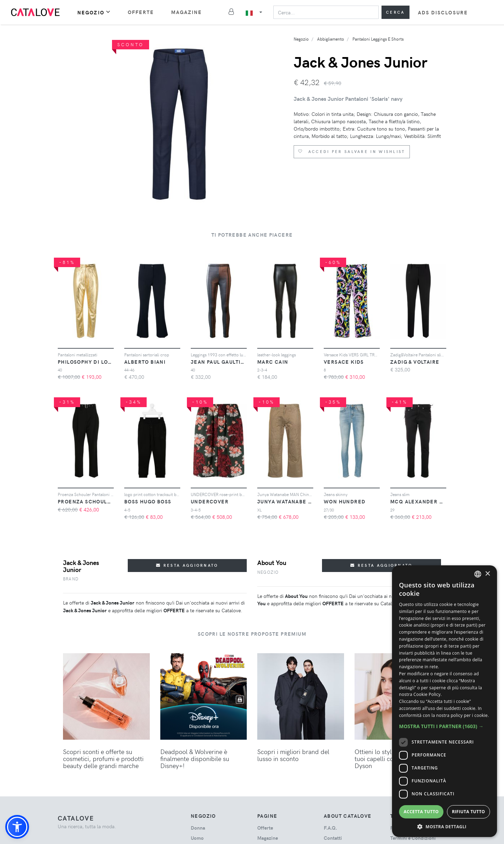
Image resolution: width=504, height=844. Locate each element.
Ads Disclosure (443, 12)
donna (198, 828)
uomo (197, 838)
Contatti (333, 838)
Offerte (141, 12)
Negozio (94, 12)
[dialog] (444, 701)
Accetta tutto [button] (421, 812)
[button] (17, 827)
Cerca (395, 12)
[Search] (326, 12)
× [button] (487, 574)
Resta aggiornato (187, 565)
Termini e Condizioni (413, 838)
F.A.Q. (330, 828)
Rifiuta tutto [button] (468, 812)
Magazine (187, 12)
